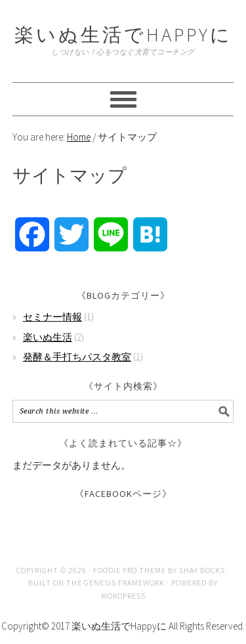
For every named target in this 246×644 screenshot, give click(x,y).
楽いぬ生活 (48, 337)
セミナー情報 (52, 317)
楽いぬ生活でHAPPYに (123, 34)
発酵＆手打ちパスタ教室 (77, 357)
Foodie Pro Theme (130, 570)
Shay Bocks (202, 570)
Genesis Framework (124, 583)
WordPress (123, 596)
